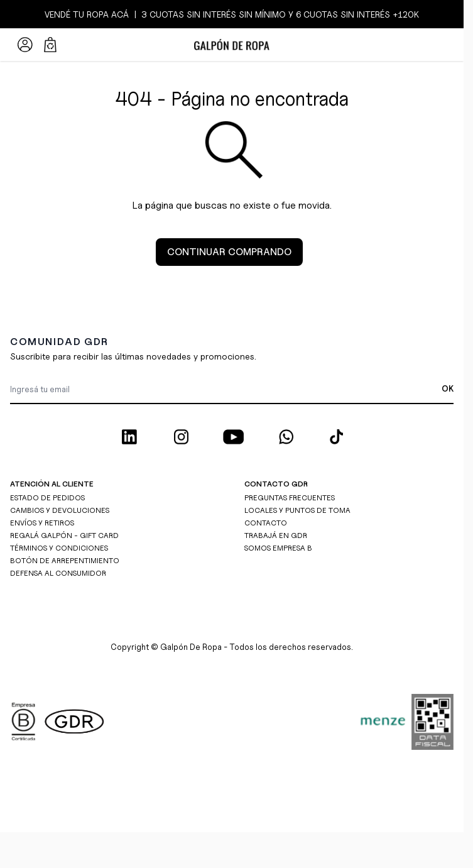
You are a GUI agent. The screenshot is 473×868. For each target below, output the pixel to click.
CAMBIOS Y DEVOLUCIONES (60, 510)
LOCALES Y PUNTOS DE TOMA (297, 510)
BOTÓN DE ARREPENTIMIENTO (65, 560)
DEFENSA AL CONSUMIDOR (58, 573)
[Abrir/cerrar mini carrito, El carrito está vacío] (50, 45)
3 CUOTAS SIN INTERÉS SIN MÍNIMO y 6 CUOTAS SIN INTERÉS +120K (279, 14)
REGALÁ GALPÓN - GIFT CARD (64, 535)
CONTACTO (266, 523)
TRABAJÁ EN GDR (276, 535)
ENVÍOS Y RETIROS (42, 523)
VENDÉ (59, 14)
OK (448, 388)
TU (79, 14)
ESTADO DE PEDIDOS (47, 497)
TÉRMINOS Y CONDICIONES (59, 548)
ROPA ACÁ (106, 14)
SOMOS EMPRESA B (278, 548)
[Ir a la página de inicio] (232, 45)
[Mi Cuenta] (25, 45)
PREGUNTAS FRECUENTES (290, 497)
